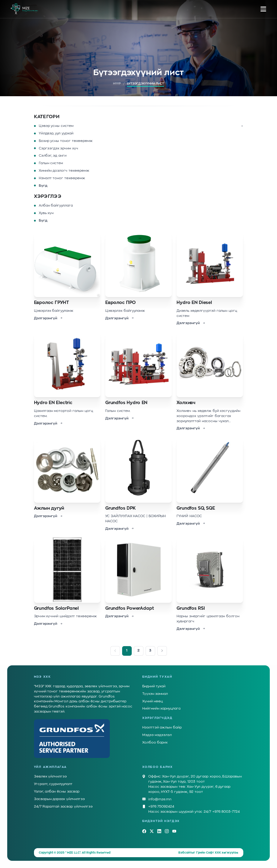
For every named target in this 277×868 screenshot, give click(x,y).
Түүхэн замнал (155, 694)
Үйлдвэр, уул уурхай (56, 133)
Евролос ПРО (120, 303)
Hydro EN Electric (53, 403)
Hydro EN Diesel (194, 303)
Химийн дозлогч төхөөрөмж (64, 171)
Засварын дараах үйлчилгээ (60, 799)
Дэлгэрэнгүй (48, 319)
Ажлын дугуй (49, 508)
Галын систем (51, 163)
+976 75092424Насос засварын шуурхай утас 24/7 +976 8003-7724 (194, 809)
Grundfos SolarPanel (57, 608)
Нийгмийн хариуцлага (162, 709)
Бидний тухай (154, 686)
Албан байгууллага (56, 205)
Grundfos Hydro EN (126, 403)
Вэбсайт (185, 853)
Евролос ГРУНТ (52, 303)
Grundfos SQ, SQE (196, 508)
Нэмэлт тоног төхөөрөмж (62, 178)
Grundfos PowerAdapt (130, 608)
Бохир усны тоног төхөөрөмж (66, 141)
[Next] (162, 651)
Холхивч (186, 403)
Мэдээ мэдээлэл (157, 735)
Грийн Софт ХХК (209, 853)
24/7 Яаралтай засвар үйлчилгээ (63, 807)
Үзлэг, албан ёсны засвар (57, 791)
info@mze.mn (160, 800)
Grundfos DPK (120, 508)
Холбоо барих (155, 742)
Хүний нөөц (153, 701)
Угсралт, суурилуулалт (53, 784)
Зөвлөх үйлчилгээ (51, 776)
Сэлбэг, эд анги (53, 156)
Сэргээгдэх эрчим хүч (59, 148)
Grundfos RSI (191, 608)
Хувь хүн (46, 213)
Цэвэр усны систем (56, 126)
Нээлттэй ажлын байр (162, 727)
